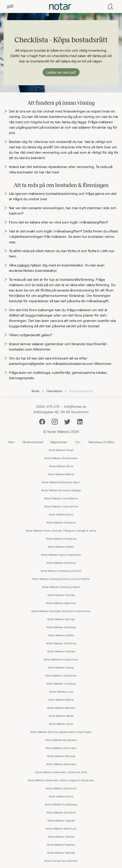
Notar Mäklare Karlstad (61, 651)
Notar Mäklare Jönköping (61, 643)
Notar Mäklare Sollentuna (61, 788)
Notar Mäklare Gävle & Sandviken (61, 555)
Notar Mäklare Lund (61, 691)
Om (78, 442)
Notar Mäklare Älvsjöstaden (61, 458)
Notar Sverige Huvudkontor (61, 861)
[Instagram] (55, 421)
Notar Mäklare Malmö (61, 700)
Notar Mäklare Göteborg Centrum (61, 571)
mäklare (23, 265)
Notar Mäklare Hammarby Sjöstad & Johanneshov (61, 611)
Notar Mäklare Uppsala (61, 820)
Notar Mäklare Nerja (61, 724)
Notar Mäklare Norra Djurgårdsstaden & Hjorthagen (61, 732)
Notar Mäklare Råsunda (61, 756)
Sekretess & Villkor (101, 442)
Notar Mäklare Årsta (61, 466)
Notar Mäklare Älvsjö (61, 450)
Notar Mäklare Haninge (61, 619)
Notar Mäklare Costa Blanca (61, 498)
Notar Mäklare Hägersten (61, 603)
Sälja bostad (59, 442)
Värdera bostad (33, 442)
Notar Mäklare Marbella (61, 708)
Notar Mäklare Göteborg (61, 563)
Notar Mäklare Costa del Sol (61, 506)
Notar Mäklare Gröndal (61, 595)
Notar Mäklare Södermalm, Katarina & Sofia (61, 772)
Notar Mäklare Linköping (61, 683)
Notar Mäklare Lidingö (61, 667)
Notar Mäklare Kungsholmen (61, 659)
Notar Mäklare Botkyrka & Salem (61, 482)
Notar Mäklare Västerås (61, 853)
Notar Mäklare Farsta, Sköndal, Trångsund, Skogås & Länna (61, 530)
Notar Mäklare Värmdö (61, 836)
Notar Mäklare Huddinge (61, 627)
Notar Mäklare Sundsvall (61, 812)
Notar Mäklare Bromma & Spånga (61, 490)
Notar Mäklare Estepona (61, 522)
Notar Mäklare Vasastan (61, 845)
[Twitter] (67, 421)
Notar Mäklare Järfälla (61, 635)
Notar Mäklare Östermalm (61, 748)
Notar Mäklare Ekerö (61, 514)
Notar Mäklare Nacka (61, 716)
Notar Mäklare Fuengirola (61, 538)
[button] (10, 6)
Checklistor (54, 391)
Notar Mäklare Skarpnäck (61, 764)
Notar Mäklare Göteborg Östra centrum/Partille (61, 579)
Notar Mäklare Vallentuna (61, 828)
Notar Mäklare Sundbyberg (61, 804)
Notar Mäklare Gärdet (61, 547)
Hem (11, 442)
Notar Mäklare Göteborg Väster (61, 587)
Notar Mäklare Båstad (61, 474)
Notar (36, 391)
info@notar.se (75, 406)
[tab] (10, 6)
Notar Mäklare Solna (61, 796)
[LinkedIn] (80, 421)
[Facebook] (42, 421)
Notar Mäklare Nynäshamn (61, 740)
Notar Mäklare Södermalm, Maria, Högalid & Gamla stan (61, 780)
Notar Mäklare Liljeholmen (61, 675)
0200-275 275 (48, 406)
